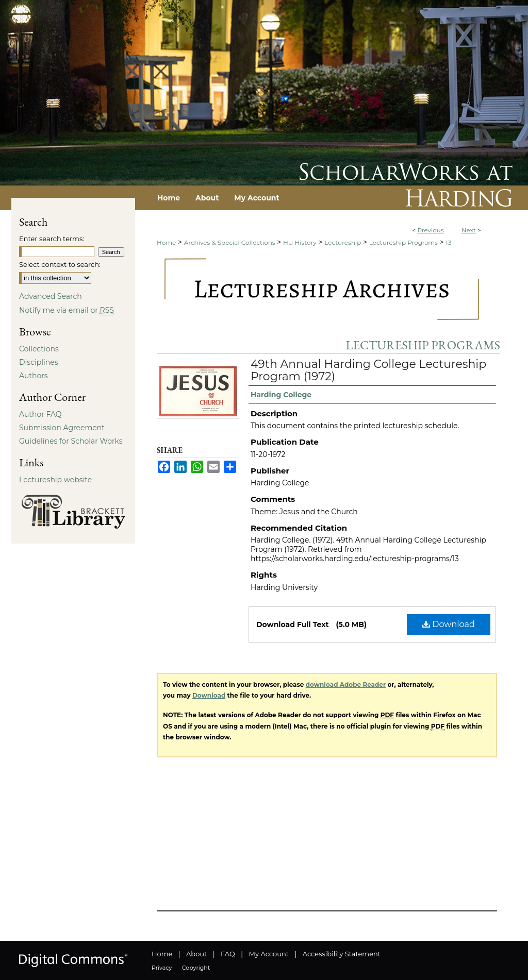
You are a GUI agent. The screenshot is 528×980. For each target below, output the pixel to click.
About (196, 954)
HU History (300, 242)
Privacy (162, 968)
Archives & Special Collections (230, 242)
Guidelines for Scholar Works (71, 441)
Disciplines (38, 362)
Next (469, 230)
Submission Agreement (62, 428)
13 (448, 242)
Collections (39, 349)
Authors (34, 376)
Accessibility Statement (342, 954)
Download (449, 624)
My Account (269, 954)
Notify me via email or (67, 310)
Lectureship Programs (403, 242)
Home (166, 242)
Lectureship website (55, 480)
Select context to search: (60, 264)
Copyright (196, 968)
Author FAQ (40, 414)
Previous (430, 230)
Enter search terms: (52, 239)
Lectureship (343, 242)
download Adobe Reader (346, 685)
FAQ (228, 954)
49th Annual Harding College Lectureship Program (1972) (368, 370)
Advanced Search (51, 296)
